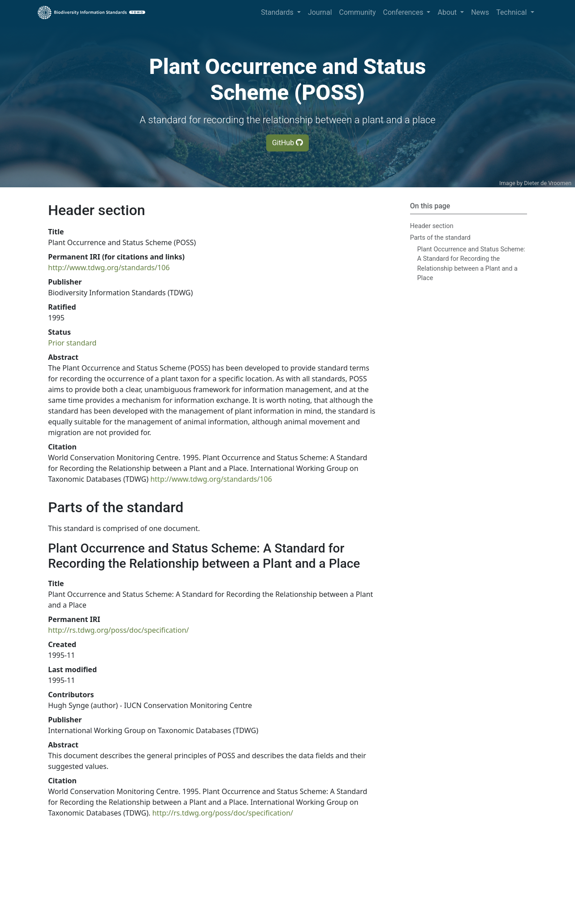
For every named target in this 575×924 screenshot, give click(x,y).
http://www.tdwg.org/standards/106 (109, 268)
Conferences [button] (404, 12)
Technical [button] (512, 12)
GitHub (287, 143)
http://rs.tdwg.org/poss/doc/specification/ (118, 630)
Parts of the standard (440, 238)
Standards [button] (278, 12)
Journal (320, 12)
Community (358, 12)
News (480, 12)
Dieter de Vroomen (548, 183)
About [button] (448, 12)
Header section (432, 226)
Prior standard (72, 343)
